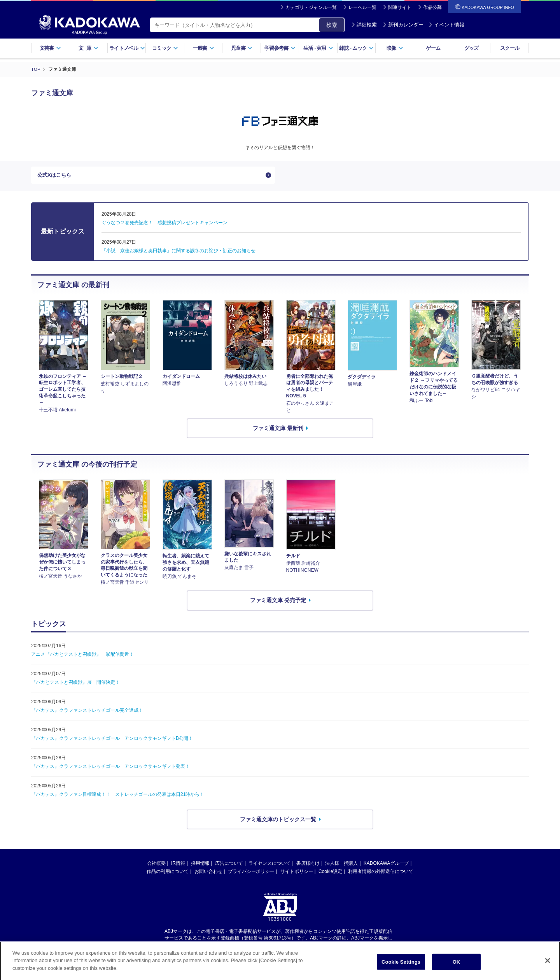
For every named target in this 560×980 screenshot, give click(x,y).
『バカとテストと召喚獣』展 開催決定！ (75, 684)
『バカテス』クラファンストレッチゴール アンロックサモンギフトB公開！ (112, 740)
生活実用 (318, 48)
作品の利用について (168, 873)
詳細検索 (364, 25)
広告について (229, 865)
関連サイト (400, 7)
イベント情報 (446, 25)
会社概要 (156, 865)
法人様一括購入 (341, 865)
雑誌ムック (356, 48)
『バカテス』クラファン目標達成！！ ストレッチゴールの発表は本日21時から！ (118, 796)
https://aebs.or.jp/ (252, 946)
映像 (395, 48)
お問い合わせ (208, 873)
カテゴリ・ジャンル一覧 (311, 7)
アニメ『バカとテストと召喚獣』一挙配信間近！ (82, 656)
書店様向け (308, 865)
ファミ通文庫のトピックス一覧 (278, 821)
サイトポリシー (297, 873)
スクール (510, 48)
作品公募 (432, 7)
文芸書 (50, 48)
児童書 (242, 48)
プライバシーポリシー (251, 873)
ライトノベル (127, 48)
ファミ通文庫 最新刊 (278, 430)
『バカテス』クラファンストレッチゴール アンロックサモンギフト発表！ (110, 768)
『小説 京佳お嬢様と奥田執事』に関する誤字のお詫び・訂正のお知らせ (178, 253)
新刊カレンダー (403, 25)
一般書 (204, 48)
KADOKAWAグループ (386, 865)
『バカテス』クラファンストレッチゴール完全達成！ (87, 712)
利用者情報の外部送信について (381, 873)
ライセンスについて (269, 865)
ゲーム (433, 48)
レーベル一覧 (362, 7)
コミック (165, 48)
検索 (332, 25)
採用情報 (200, 865)
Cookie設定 (330, 873)
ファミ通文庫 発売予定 (278, 602)
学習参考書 (280, 48)
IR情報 (178, 865)
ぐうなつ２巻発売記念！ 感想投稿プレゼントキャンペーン (164, 225)
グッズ (472, 48)
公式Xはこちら (55, 176)
